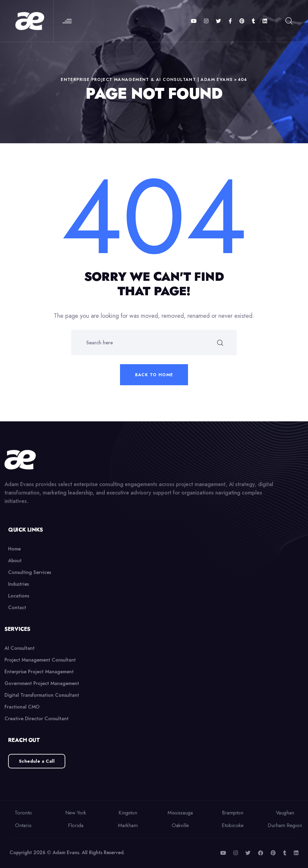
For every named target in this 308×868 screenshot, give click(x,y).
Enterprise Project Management (39, 672)
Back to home (154, 375)
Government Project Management (42, 683)
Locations (19, 596)
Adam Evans (66, 852)
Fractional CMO (22, 707)
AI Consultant (20, 648)
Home (14, 549)
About (15, 561)
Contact (17, 608)
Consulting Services (30, 572)
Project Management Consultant (40, 660)
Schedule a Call (37, 761)
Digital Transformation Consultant (42, 695)
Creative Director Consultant (37, 719)
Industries (18, 584)
